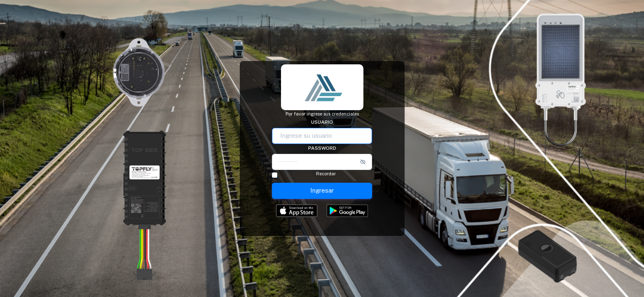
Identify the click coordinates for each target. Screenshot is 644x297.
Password (322, 148)
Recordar (326, 174)
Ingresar (322, 190)
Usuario (322, 122)
